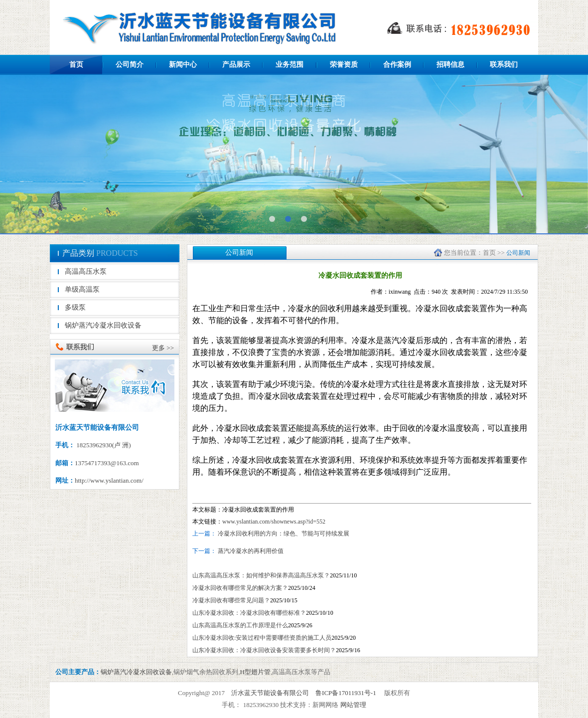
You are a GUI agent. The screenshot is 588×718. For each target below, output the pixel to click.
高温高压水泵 (86, 271)
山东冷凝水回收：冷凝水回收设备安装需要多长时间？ (264, 650)
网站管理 (353, 705)
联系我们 (504, 65)
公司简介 (130, 65)
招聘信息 (450, 65)
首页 (76, 65)
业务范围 (290, 65)
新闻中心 (183, 65)
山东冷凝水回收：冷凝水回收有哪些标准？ (249, 613)
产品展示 (236, 65)
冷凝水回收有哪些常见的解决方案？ (240, 588)
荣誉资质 (344, 65)
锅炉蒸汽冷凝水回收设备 (103, 325)
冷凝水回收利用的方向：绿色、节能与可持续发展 (284, 534)
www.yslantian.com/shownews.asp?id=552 (274, 522)
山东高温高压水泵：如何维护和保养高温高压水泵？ (261, 575)
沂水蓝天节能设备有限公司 (270, 693)
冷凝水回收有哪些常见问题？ (231, 600)
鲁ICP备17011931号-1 (346, 693)
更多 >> (163, 348)
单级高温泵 (82, 289)
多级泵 (75, 307)
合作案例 (397, 65)
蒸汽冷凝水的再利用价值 (250, 551)
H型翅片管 (255, 672)
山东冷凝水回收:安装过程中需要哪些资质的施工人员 (262, 638)
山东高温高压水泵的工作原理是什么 (240, 625)
